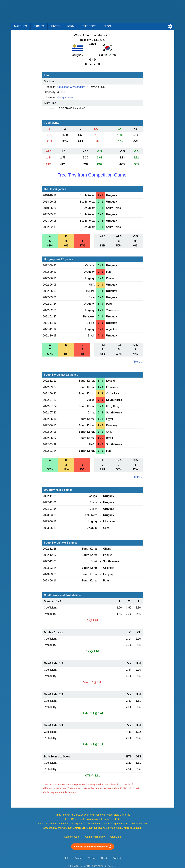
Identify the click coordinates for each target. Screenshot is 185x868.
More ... (139, 362)
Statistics (89, 26)
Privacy (79, 858)
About (104, 858)
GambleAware (72, 837)
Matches (21, 26)
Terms (92, 858)
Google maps (65, 97)
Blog (107, 26)
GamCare (116, 837)
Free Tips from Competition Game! (92, 175)
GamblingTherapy (95, 837)
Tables (39, 26)
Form (70, 26)
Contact (117, 858)
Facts (55, 26)
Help (67, 858)
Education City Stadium (71, 87)
